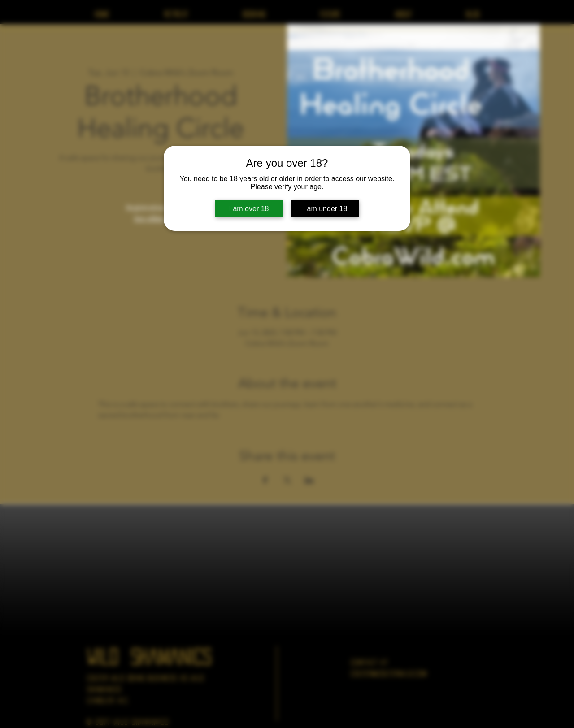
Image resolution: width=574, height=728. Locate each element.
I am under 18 (325, 209)
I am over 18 (249, 209)
